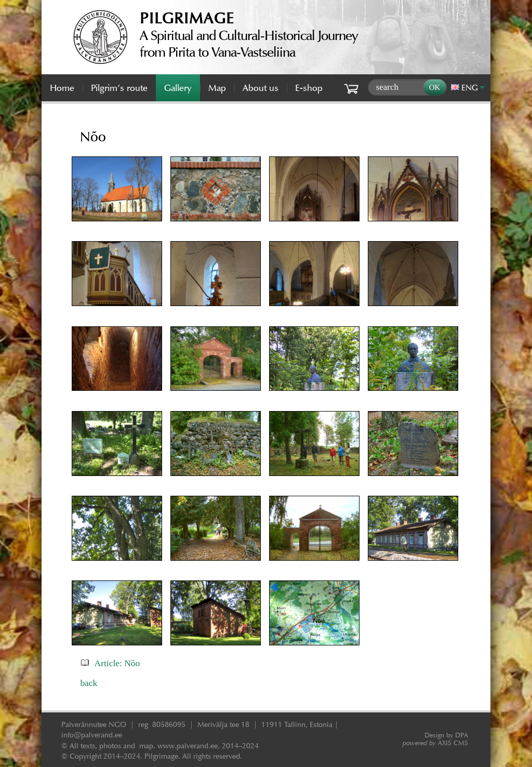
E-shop (309, 88)
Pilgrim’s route (119, 88)
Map (217, 88)
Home (62, 88)
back (89, 683)
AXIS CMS (435, 743)
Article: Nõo (117, 663)
